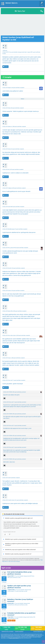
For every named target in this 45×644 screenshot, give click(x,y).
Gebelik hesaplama (19, 631)
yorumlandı (24, 392)
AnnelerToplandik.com (38, 631)
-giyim (13, 621)
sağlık (9, 621)
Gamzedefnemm (11, 605)
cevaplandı (22, 88)
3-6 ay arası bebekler (13, 52)
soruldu (4, 54)
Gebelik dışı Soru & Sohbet (7, 631)
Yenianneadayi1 (11, 591)
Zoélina (31, 617)
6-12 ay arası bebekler (19, 576)
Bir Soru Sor (20, 11)
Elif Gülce (32, 576)
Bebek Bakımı (12, 3)
